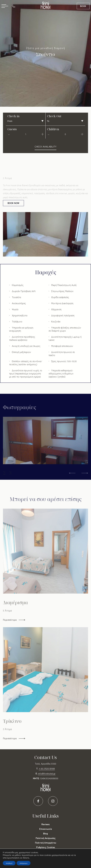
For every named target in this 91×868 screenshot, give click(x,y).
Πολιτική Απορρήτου (46, 843)
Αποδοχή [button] (9, 863)
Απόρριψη (24, 863)
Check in (13, 116)
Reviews (45, 824)
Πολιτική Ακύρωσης (46, 838)
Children (53, 129)
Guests (12, 129)
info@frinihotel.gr (47, 773)
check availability (45, 146)
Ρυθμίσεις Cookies (46, 847)
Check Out (54, 116)
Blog (45, 833)
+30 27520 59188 (47, 768)
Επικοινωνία (46, 829)
